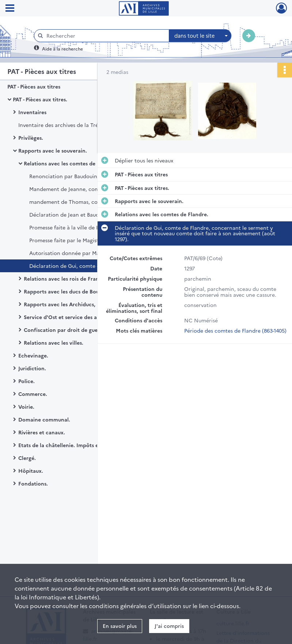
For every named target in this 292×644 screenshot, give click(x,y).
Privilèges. (31, 138)
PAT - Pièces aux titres (34, 86)
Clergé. (27, 458)
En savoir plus (120, 626)
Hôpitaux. (31, 471)
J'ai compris (169, 626)
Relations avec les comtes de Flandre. (71, 163)
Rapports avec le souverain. (53, 150)
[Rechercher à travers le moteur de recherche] (105, 36)
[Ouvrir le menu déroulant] (10, 9)
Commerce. (33, 394)
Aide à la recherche (62, 48)
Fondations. (33, 483)
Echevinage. (33, 355)
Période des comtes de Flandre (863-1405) (235, 330)
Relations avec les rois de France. (65, 278)
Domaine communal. (44, 419)
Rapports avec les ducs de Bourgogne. (71, 291)
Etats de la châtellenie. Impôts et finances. (71, 445)
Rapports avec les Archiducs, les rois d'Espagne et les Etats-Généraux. (97, 304)
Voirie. (26, 407)
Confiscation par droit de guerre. (65, 330)
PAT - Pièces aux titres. (40, 99)
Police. (26, 381)
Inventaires (32, 112)
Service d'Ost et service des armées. (69, 317)
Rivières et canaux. (42, 432)
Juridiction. (32, 368)
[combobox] (200, 36)
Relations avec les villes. (54, 342)
